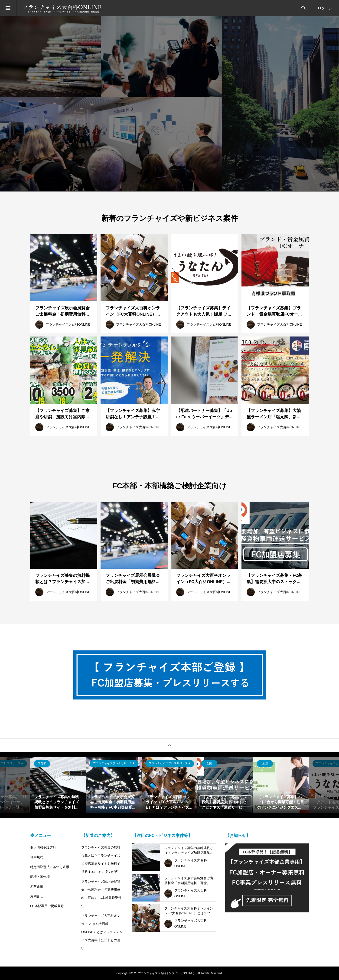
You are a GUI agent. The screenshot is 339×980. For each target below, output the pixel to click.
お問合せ (37, 896)
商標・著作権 (40, 877)
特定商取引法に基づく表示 (50, 867)
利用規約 (37, 857)
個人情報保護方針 (43, 847)
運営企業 (37, 886)
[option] (169, 104)
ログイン (325, 8)
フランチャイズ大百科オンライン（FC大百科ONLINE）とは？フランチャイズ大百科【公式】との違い (102, 932)
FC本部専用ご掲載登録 (47, 906)
